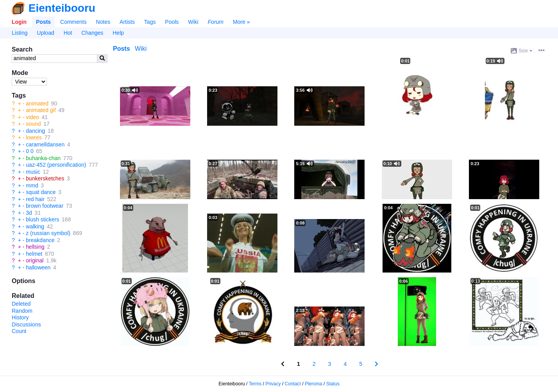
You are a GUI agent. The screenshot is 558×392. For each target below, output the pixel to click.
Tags (150, 22)
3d (29, 213)
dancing (35, 131)
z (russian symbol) (48, 233)
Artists (127, 22)
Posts (43, 22)
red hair (35, 199)
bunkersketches (45, 178)
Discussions (26, 324)
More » (241, 22)
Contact (293, 384)
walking (35, 226)
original (35, 260)
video (32, 117)
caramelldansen (45, 144)
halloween (38, 267)
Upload (45, 33)
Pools (172, 22)
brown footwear (45, 206)
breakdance (40, 240)
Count (19, 331)
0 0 (30, 151)
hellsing (35, 247)
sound (33, 124)
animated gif (41, 110)
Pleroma (314, 384)
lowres (34, 137)
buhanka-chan (43, 158)
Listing (20, 33)
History (20, 317)
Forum (216, 22)
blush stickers (42, 219)
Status (333, 384)
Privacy (273, 384)
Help (118, 33)
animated (37, 103)
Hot (68, 33)
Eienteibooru (62, 8)
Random (22, 311)
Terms (255, 384)
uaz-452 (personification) (56, 165)
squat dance (41, 192)
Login (19, 22)
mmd (32, 185)
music (33, 172)
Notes (103, 22)
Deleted (21, 304)
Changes (92, 33)
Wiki (193, 22)
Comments (73, 22)
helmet (34, 254)
